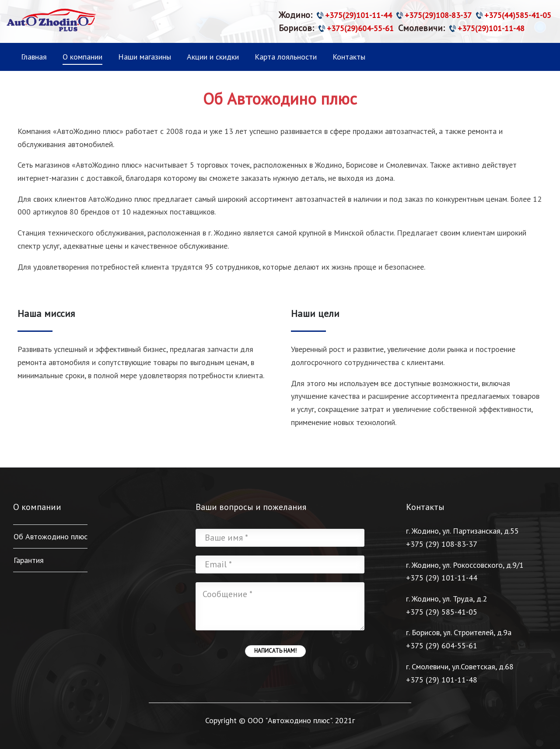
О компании (82, 57)
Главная (34, 57)
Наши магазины (145, 57)
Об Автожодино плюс (51, 536)
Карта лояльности (286, 57)
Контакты (349, 57)
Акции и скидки (213, 57)
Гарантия (29, 560)
